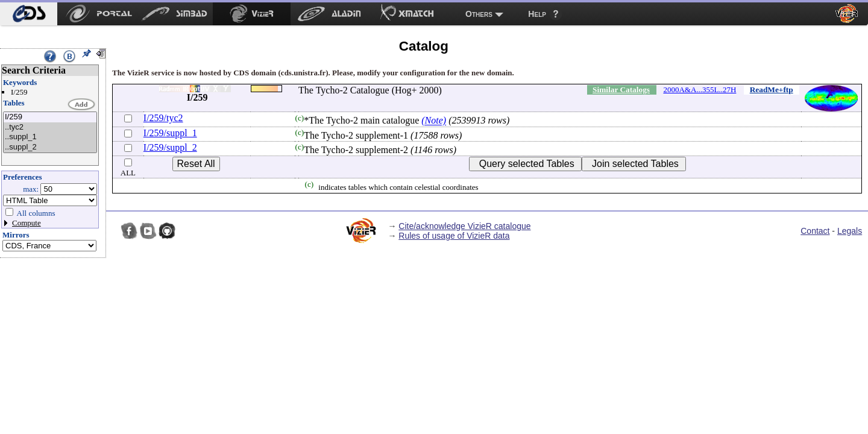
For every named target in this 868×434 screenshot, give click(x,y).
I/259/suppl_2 (170, 147)
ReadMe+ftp (772, 90)
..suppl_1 (50, 137)
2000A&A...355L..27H (700, 90)
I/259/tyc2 (163, 118)
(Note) (434, 121)
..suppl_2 (50, 147)
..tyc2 (50, 127)
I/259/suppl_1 (170, 133)
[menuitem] (29, 14)
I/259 (50, 117)
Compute (27, 223)
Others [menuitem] (479, 14)
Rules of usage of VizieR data (454, 236)
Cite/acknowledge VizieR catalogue (464, 226)
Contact (815, 231)
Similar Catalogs (621, 90)
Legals (850, 231)
